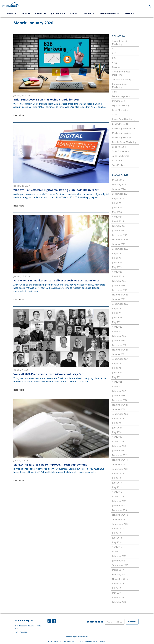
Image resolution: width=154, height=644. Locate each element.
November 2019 (120, 460)
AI (113, 49)
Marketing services (122, 133)
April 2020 (117, 437)
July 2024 (117, 203)
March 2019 (118, 496)
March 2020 (118, 441)
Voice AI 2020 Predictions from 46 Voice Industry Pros (49, 374)
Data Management (121, 96)
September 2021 (120, 359)
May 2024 (117, 212)
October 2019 (119, 464)
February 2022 (119, 336)
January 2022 (119, 341)
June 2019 (117, 483)
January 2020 (119, 451)
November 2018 (120, 515)
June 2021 (117, 373)
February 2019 (119, 501)
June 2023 (117, 263)
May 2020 (117, 432)
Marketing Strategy (122, 138)
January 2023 (119, 286)
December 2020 (120, 400)
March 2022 (118, 331)
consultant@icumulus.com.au (77, 637)
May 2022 (117, 322)
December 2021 (120, 345)
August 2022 (118, 308)
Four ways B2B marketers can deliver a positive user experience (56, 280)
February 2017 (119, 574)
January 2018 (119, 561)
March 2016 (118, 597)
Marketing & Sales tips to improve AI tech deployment (50, 465)
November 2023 (120, 240)
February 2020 (119, 446)
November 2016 (120, 579)
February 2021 (119, 391)
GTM (115, 115)
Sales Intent (118, 161)
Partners (129, 13)
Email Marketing (120, 110)
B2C (114, 58)
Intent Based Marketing (124, 119)
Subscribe (132, 622)
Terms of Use (82, 641)
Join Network (58, 13)
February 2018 (119, 556)
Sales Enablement (121, 151)
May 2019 (117, 487)
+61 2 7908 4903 (21, 632)
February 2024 (119, 226)
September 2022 (120, 304)
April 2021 (117, 382)
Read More (19, 115)
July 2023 (117, 258)
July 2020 (117, 423)
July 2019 (117, 478)
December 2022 (120, 290)
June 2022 (117, 318)
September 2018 (120, 524)
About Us (11, 13)
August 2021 (118, 363)
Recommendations (109, 13)
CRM (114, 92)
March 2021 (118, 386)
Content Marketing (122, 79)
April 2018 (117, 547)
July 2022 (117, 313)
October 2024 (119, 189)
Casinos (116, 67)
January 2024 (119, 230)
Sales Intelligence (121, 156)
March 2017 (118, 570)
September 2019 (120, 469)
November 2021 (120, 350)
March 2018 (118, 551)
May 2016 (117, 593)
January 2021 (119, 396)
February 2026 (119, 185)
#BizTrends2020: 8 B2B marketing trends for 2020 (46, 100)
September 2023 (120, 249)
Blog (114, 63)
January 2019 (119, 506)
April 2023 (117, 272)
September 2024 (120, 194)
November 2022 (120, 295)
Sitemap (103, 641)
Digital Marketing (121, 105)
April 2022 (117, 327)
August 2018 (118, 529)
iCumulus (57, 641)
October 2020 (119, 409)
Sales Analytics (119, 147)
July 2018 (117, 533)
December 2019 (120, 455)
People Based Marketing (124, 142)
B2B (114, 53)
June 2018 (117, 538)
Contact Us (88, 13)
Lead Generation (120, 124)
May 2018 (117, 542)
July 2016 (117, 588)
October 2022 (119, 299)
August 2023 (118, 253)
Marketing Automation (123, 128)
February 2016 (119, 602)
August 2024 (118, 198)
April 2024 (117, 217)
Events (74, 13)
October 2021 (119, 354)
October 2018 (119, 519)
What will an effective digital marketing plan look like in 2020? (56, 190)
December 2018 (120, 510)
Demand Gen (118, 101)
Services (26, 13)
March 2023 (118, 276)
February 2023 (119, 281)
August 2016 (118, 584)
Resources (41, 13)
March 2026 (118, 180)
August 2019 (118, 474)
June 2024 (117, 208)
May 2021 (117, 377)
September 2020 (120, 414)
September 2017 (120, 565)
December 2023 (120, 235)
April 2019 (117, 492)
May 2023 (117, 267)
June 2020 (117, 428)
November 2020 (120, 405)
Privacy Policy (93, 641)
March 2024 (118, 221)
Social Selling (118, 165)
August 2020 (118, 419)
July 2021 (117, 368)
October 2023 (119, 244)
